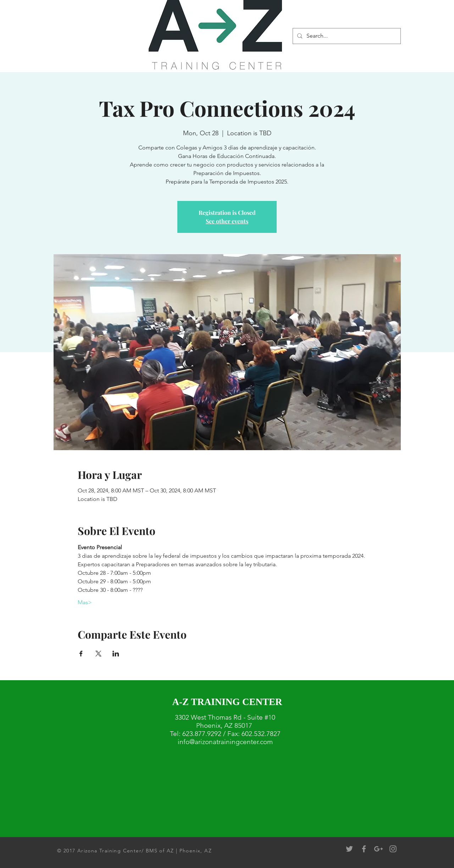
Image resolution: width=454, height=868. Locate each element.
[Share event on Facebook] (81, 654)
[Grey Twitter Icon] (349, 849)
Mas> (85, 602)
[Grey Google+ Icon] (378, 849)
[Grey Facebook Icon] (364, 849)
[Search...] (346, 36)
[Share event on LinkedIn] (116, 654)
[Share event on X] (98, 654)
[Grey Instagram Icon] (393, 849)
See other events (227, 221)
